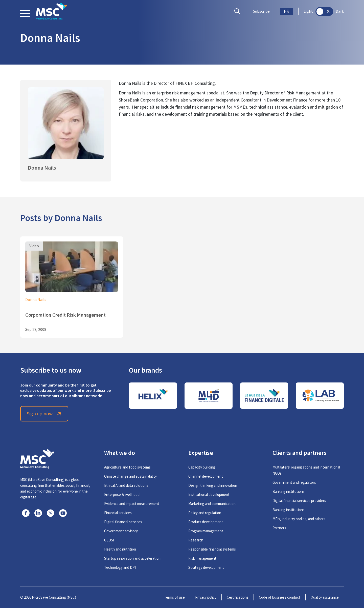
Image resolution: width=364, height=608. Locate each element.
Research (196, 540)
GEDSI (109, 540)
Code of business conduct (280, 597)
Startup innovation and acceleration (132, 558)
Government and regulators (294, 482)
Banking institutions (289, 491)
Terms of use (174, 597)
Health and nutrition (120, 549)
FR (287, 11)
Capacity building (202, 467)
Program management (206, 531)
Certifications (238, 597)
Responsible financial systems (212, 549)
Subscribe (261, 11)
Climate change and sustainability (130, 476)
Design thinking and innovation (213, 485)
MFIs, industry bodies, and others (299, 519)
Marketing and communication (212, 504)
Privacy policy (206, 597)
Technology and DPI (120, 567)
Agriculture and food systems (127, 467)
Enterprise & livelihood (122, 494)
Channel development (206, 476)
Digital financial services (123, 522)
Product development (206, 522)
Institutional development (209, 494)
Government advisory (121, 531)
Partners (279, 528)
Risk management (202, 558)
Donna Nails (36, 300)
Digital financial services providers (299, 501)
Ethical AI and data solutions (126, 485)
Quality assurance (325, 597)
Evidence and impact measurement (132, 504)
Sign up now (44, 414)
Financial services (118, 513)
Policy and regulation (205, 513)
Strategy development (206, 567)
